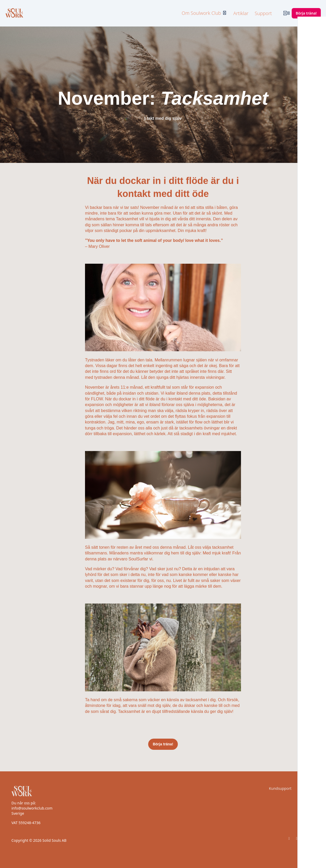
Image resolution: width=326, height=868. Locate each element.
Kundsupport (280, 788)
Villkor (309, 788)
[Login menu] (286, 13)
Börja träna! (163, 744)
